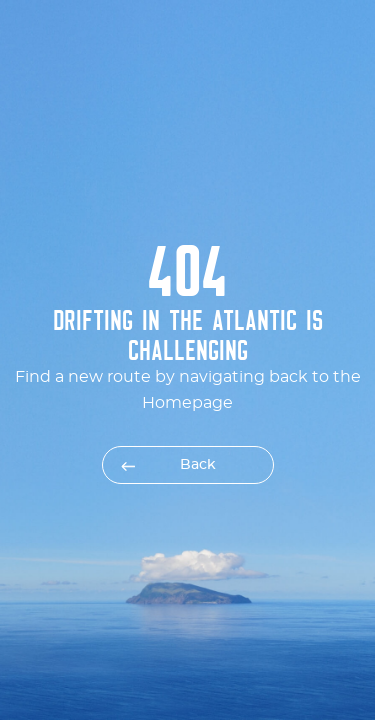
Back (198, 465)
